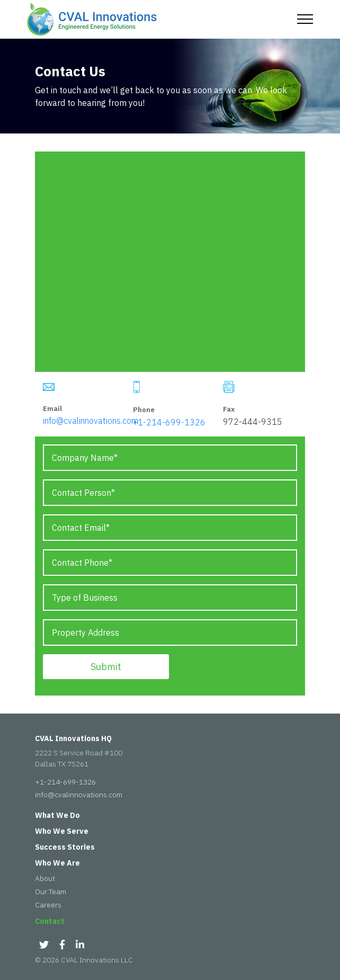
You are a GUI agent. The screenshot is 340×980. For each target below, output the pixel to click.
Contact (50, 921)
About (45, 878)
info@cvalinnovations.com (91, 421)
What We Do (57, 815)
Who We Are (57, 863)
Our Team (51, 892)
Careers (48, 905)
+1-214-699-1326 (169, 422)
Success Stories (65, 847)
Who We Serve (62, 831)
